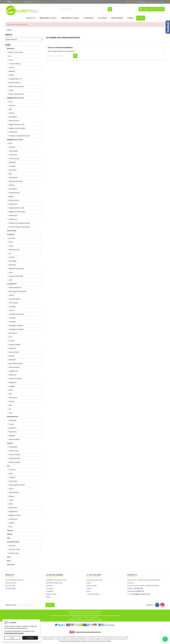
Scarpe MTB (13, 447)
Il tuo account (94, 575)
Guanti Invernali (14, 193)
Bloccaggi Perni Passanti (17, 291)
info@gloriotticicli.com (37, 2)
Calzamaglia (13, 151)
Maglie (11, 197)
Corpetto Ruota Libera (16, 314)
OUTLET (10, 534)
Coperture (12, 307)
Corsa (11, 60)
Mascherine (13, 508)
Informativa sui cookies (94, 619)
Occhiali (12, 257)
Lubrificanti (12, 420)
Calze (11, 474)
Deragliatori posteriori (16, 329)
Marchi (9, 35)
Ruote (11, 390)
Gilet (10, 109)
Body (10, 102)
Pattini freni (13, 375)
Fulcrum (10, 530)
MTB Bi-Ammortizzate (16, 86)
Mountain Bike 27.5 (15, 79)
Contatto (132, 575)
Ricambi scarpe (14, 462)
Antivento (12, 105)
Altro (9, 557)
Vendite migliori (11, 588)
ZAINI (10, 280)
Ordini (89, 583)
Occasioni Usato (13, 542)
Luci (10, 253)
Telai (10, 405)
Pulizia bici (12, 428)
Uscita (12, 638)
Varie (11, 272)
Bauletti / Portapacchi (16, 269)
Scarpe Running (14, 458)
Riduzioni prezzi (11, 583)
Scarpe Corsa (14, 451)
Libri (9, 538)
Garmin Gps (12, 231)
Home (8, 45)
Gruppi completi (14, 344)
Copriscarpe (13, 178)
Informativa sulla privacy (14, 633)
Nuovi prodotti (10, 586)
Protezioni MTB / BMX (16, 276)
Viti (10, 409)
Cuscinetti (12, 322)
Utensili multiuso (14, 439)
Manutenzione (12, 417)
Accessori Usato (14, 549)
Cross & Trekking (15, 64)
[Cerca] (85, 9)
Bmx (10, 56)
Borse (11, 242)
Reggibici (12, 436)
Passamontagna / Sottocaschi (19, 227)
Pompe (11, 424)
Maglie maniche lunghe (17, 128)
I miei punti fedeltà (93, 594)
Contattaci (50, 591)
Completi (12, 166)
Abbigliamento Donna (15, 98)
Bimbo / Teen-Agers (16, 52)
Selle (10, 394)
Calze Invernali (14, 159)
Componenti (12, 284)
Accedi (148, 2)
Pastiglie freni (13, 371)
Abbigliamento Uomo (15, 140)
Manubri (12, 356)
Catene (11, 295)
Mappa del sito (51, 594)
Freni (10, 337)
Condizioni (50, 588)
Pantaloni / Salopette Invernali (19, 136)
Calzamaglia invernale (17, 485)
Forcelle (11, 341)
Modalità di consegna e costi (56, 580)
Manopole (12, 360)
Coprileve (12, 318)
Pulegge (12, 386)
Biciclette (11, 49)
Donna (11, 489)
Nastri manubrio (14, 367)
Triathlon (12, 523)
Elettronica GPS (14, 250)
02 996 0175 (17, 2)
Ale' (8, 466)
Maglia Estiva (13, 511)
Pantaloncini (13, 132)
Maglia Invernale (15, 515)
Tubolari (12, 401)
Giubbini (12, 113)
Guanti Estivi (13, 117)
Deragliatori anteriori (16, 326)
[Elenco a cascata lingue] (132, 2)
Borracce (12, 238)
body (11, 527)
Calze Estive (13, 155)
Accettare (30, 638)
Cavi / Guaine (13, 303)
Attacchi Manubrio (15, 288)
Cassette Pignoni (15, 299)
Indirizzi (89, 588)
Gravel (11, 90)
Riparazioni (13, 432)
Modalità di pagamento (54, 583)
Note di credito (92, 586)
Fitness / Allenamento (16, 94)
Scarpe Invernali (14, 455)
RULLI (9, 561)
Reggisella (12, 382)
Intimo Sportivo (14, 121)
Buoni (89, 591)
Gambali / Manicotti (16, 181)
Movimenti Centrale (16, 363)
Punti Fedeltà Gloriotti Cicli (14, 580)
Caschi (11, 246)
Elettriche (12, 71)
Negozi (48, 597)
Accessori (11, 234)
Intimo (11, 504)
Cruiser (11, 67)
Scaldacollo (13, 219)
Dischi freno (13, 333)
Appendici (12, 265)
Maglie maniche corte (16, 124)
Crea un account (159, 2)
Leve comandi (14, 352)
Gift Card (11, 565)
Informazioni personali (95, 580)
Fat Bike (11, 75)
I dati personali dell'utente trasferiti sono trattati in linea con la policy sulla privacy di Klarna (85, 641)
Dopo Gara (13, 170)
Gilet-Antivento (14, 492)
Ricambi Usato (14, 553)
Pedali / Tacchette (15, 379)
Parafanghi (13, 261)
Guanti (11, 500)
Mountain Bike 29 (15, 83)
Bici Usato (12, 546)
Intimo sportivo (14, 200)
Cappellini (12, 162)
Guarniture (12, 348)
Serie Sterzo (13, 398)
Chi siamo (49, 586)
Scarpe (10, 443)
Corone (11, 310)
